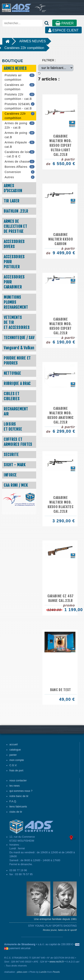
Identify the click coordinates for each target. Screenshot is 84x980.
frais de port (16, 771)
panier (13, 755)
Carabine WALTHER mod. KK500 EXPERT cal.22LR (60, 326)
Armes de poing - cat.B (20, 135)
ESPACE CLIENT (63, 30)
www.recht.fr (57, 962)
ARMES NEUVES (32, 41)
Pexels (56, 972)
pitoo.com (22, 972)
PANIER (64, 23)
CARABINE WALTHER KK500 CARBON (61, 239)
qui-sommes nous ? (21, 791)
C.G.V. (13, 765)
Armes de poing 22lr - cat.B (20, 125)
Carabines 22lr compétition (24, 48)
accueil (13, 744)
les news (15, 786)
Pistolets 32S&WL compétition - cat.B (20, 106)
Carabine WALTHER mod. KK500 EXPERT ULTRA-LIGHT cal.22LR (60, 145)
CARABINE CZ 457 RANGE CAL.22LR (61, 598)
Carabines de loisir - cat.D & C (20, 154)
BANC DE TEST (61, 690)
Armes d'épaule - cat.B (20, 145)
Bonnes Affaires (20, 167)
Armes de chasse (20, 162)
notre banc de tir (19, 796)
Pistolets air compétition (20, 77)
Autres (20, 177)
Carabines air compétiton (20, 87)
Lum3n (43, 972)
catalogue (15, 750)
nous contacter (18, 781)
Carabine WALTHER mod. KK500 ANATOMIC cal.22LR (61, 415)
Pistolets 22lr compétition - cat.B (20, 97)
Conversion (20, 172)
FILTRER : (49, 60)
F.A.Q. (13, 801)
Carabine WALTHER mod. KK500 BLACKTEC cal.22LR (61, 505)
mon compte (17, 760)
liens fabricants (18, 807)
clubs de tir (16, 812)
